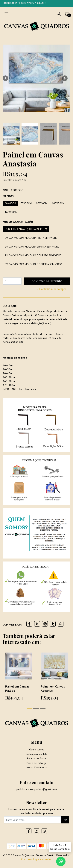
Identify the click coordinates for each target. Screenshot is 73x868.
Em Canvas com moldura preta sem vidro (31, 238)
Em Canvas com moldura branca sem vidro (32, 247)
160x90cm (11, 212)
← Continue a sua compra (51, 289)
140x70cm (58, 203)
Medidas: (9, 196)
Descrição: (10, 306)
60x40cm (10, 203)
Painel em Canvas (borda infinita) (26, 229)
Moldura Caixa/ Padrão (18, 222)
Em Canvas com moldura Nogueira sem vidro (33, 264)
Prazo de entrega (36, 763)
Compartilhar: (12, 625)
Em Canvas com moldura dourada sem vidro (33, 255)
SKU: (6, 190)
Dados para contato (37, 754)
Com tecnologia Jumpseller (36, 859)
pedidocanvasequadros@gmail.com (37, 789)
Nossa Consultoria (37, 767)
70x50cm (26, 203)
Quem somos (37, 749)
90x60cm (42, 203)
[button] (6, 78)
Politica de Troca (36, 758)
